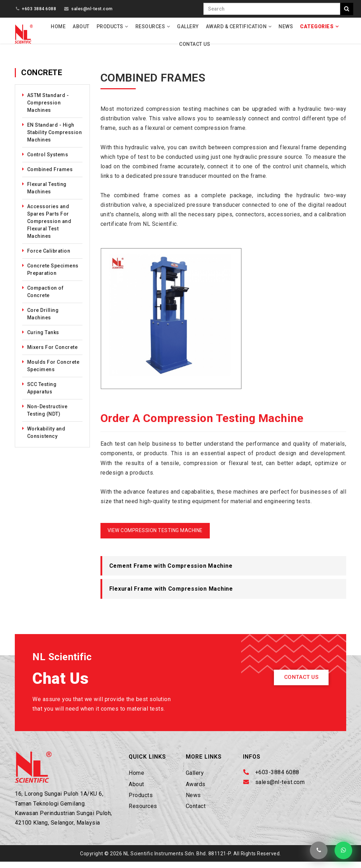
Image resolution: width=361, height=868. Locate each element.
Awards (196, 790)
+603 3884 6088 (39, 9)
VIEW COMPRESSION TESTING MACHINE (155, 536)
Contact (196, 812)
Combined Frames (50, 175)
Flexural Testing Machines (47, 194)
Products (110, 26)
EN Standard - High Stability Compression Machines (55, 138)
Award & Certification (236, 26)
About (81, 26)
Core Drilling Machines (43, 320)
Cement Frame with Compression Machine (171, 572)
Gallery (188, 26)
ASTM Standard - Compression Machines (48, 109)
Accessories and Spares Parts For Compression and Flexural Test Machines (49, 227)
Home (58, 26)
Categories (317, 26)
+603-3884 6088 (277, 779)
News (286, 26)
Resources (150, 26)
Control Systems (48, 161)
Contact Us (195, 44)
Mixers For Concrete (53, 353)
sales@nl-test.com (92, 9)
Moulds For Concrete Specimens (53, 372)
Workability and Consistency (46, 438)
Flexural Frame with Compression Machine (171, 595)
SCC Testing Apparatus (42, 394)
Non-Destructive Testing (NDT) (47, 416)
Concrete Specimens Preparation (53, 275)
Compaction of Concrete (45, 298)
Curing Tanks (43, 338)
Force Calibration (49, 257)
